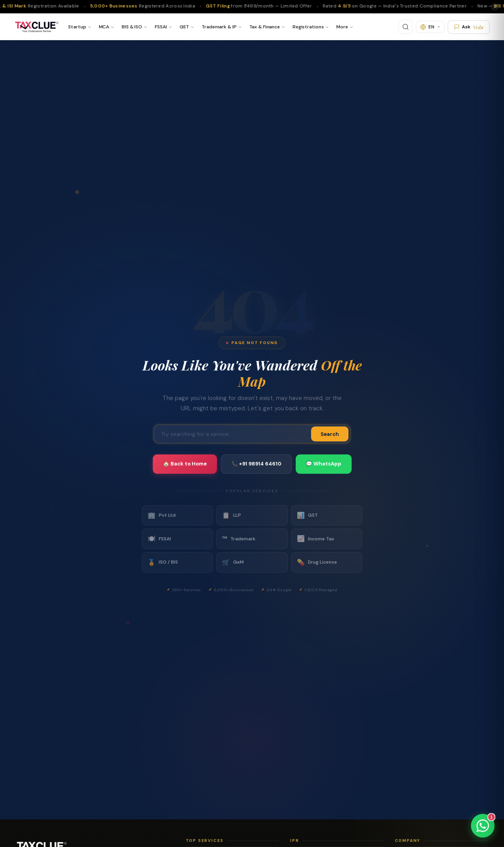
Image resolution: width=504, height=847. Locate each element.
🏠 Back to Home (185, 464)
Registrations (308, 27)
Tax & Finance (265, 27)
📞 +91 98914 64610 (256, 464)
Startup (77, 27)
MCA (104, 27)
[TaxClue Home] (36, 27)
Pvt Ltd (162, 516)
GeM (233, 562)
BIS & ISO (132, 27)
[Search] (406, 27)
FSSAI (161, 27)
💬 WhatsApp (324, 464)
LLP (232, 516)
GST (184, 27)
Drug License (317, 562)
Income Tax (316, 539)
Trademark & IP (219, 27)
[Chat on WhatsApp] (483, 826)
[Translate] (430, 27)
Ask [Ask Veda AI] (469, 27)
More (342, 27)
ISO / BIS (163, 562)
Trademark (239, 539)
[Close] (495, 7)
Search (330, 434)
